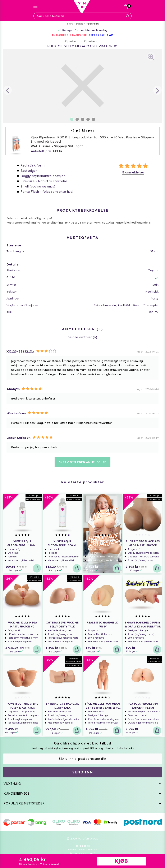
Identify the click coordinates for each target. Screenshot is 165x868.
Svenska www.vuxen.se (83, 850)
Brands (79, 24)
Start (70, 24)
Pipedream (92, 24)
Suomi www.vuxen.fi (82, 853)
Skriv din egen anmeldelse (83, 462)
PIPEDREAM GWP (101, 35)
